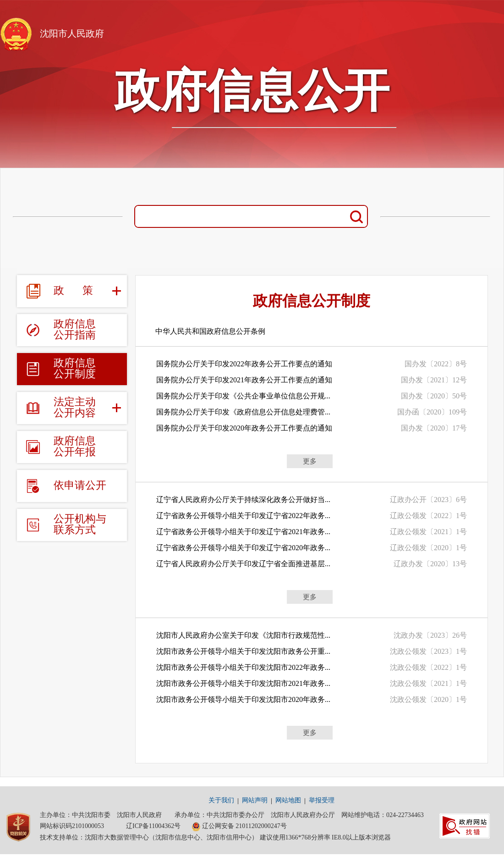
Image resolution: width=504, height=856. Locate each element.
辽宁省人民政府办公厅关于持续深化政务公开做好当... (243, 500)
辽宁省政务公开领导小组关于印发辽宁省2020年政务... (243, 548)
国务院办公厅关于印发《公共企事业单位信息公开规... (243, 396)
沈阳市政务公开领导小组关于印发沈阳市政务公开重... (243, 651)
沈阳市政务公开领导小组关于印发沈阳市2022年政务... (243, 667)
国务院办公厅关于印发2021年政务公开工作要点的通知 (244, 380)
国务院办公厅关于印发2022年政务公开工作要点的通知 (244, 364)
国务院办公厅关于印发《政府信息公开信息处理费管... (243, 412)
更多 (310, 461)
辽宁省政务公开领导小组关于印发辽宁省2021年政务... (243, 532)
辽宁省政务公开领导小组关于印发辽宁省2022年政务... (243, 516)
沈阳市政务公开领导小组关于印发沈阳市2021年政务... (243, 683)
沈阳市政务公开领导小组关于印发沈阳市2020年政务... (243, 699)
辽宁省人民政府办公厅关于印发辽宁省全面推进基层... (243, 564)
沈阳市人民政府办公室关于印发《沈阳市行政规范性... (243, 635)
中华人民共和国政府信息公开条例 (210, 331)
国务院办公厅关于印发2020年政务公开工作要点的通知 (244, 428)
